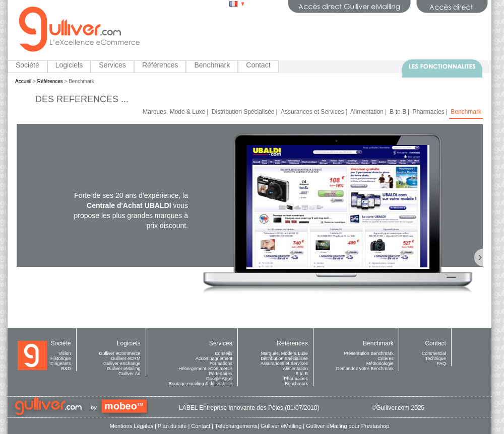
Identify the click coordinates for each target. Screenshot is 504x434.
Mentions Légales (132, 426)
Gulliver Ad (130, 374)
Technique (436, 358)
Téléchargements (236, 426)
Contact (258, 65)
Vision (65, 353)
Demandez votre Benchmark (365, 369)
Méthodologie (380, 364)
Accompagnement (214, 358)
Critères (386, 358)
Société (27, 65)
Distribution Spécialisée (243, 112)
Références (160, 65)
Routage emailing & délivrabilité (201, 384)
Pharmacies (428, 112)
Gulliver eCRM (126, 358)
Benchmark (212, 65)
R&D (66, 369)
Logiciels (69, 65)
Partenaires (221, 374)
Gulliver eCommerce (120, 353)
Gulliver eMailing (124, 369)
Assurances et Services (312, 112)
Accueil (23, 81)
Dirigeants (61, 364)
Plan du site (172, 426)
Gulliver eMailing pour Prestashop (348, 426)
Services (112, 65)
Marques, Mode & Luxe (174, 112)
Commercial (434, 353)
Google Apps (219, 379)
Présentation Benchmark (369, 353)
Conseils (224, 353)
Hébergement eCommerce (206, 369)
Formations (221, 364)
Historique (61, 358)
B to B (398, 112)
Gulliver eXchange (122, 364)
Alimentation (367, 112)
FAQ (442, 364)
